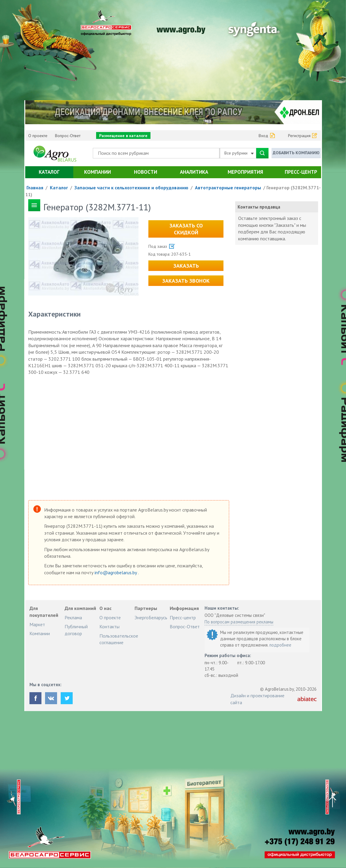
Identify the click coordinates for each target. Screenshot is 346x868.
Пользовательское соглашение (119, 639)
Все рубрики (239, 153)
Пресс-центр (301, 172)
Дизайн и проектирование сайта (257, 699)
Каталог (49, 172)
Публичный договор (76, 630)
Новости (146, 172)
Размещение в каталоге (123, 136)
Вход (263, 136)
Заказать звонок (186, 281)
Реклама (73, 617)
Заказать (186, 266)
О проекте (38, 136)
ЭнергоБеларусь (151, 617)
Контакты (109, 626)
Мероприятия (245, 172)
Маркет (37, 624)
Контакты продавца (259, 207)
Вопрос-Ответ (68, 136)
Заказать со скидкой (186, 229)
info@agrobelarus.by (116, 572)
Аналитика (194, 172)
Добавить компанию (296, 153)
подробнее (280, 645)
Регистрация (299, 136)
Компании (97, 172)
